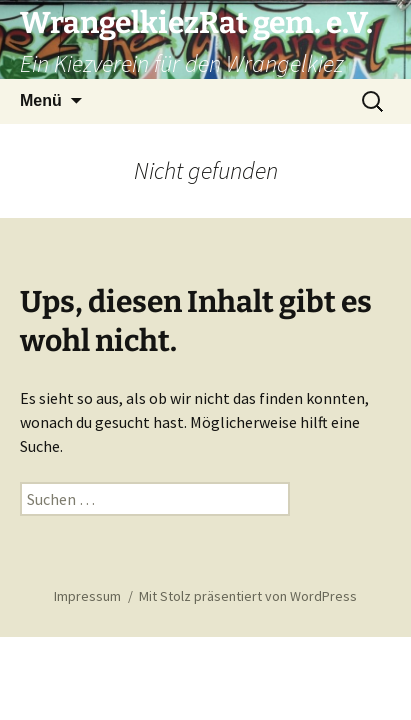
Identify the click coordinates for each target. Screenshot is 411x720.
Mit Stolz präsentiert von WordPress (248, 596)
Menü (41, 100)
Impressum (87, 596)
